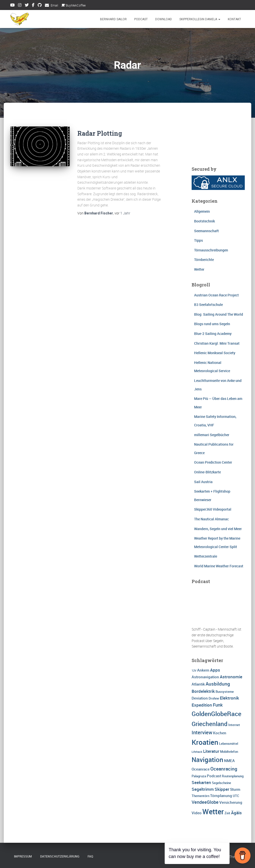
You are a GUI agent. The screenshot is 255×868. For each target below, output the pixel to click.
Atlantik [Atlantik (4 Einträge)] (198, 684)
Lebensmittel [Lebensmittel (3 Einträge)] (229, 744)
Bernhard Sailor (113, 19)
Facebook (33, 6)
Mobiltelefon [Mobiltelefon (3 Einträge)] (229, 752)
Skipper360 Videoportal (213, 509)
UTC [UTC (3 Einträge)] (236, 796)
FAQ (90, 856)
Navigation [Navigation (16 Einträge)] (207, 760)
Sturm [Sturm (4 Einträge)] (235, 789)
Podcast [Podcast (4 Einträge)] (214, 776)
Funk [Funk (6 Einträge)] (218, 705)
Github (40, 6)
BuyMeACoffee (73, 5)
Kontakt (234, 19)
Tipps (198, 240)
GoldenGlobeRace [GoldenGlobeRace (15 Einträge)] (216, 714)
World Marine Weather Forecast (219, 566)
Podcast (141, 19)
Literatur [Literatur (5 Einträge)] (211, 751)
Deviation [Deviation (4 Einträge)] (200, 698)
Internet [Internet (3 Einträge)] (234, 725)
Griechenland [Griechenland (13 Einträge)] (210, 724)
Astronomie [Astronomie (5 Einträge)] (231, 677)
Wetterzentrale (206, 556)
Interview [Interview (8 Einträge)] (202, 732)
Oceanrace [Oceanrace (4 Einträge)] (201, 769)
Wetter (199, 269)
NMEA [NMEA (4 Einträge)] (229, 761)
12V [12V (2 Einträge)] (194, 671)
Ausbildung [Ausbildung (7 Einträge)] (218, 684)
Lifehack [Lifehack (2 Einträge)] (197, 752)
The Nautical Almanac (211, 519)
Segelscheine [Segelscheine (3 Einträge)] (221, 783)
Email (54, 5)
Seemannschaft (206, 231)
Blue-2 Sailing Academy (213, 334)
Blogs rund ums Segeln (212, 324)
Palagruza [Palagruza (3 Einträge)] (199, 776)
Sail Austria (203, 482)
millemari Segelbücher (212, 435)
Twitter (27, 6)
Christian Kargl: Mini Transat (217, 343)
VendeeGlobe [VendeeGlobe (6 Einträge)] (205, 802)
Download (164, 19)
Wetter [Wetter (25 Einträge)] (213, 812)
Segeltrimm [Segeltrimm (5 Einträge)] (203, 789)
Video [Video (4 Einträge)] (197, 813)
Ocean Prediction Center (213, 462)
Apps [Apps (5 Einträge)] (215, 670)
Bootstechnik (204, 221)
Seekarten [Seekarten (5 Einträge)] (201, 782)
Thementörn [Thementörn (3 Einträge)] (200, 796)
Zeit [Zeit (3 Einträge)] (227, 813)
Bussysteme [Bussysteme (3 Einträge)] (225, 692)
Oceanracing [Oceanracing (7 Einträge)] (224, 769)
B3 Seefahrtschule (208, 305)
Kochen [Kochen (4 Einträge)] (220, 733)
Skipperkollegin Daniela (200, 19)
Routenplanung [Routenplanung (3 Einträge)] (233, 776)
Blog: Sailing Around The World (219, 314)
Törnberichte (204, 260)
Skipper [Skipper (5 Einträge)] (222, 789)
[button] (219, 19)
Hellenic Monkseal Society (215, 353)
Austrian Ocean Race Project (216, 295)
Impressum (23, 856)
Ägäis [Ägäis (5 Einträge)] (236, 813)
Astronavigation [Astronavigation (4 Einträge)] (205, 677)
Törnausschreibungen (211, 250)
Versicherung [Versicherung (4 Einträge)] (231, 802)
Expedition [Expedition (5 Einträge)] (202, 705)
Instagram (20, 6)
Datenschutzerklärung (60, 856)
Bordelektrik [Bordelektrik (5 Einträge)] (203, 691)
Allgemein (202, 211)
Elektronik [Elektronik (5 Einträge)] (229, 698)
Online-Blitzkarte (207, 472)
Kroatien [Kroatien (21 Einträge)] (205, 742)
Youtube (12, 6)
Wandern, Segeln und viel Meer (218, 529)
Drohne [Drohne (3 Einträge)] (214, 698)
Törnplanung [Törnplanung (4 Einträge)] (221, 796)
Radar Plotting (100, 133)
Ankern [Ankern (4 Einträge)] (203, 670)
